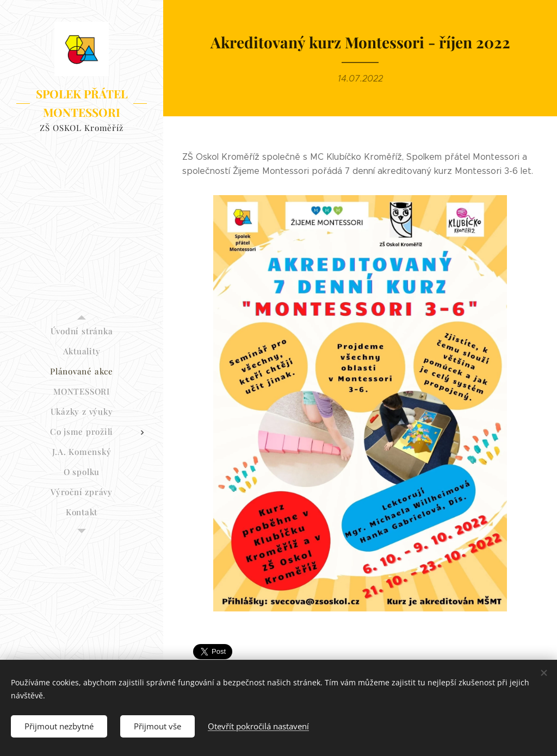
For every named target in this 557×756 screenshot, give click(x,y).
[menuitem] (82, 331)
